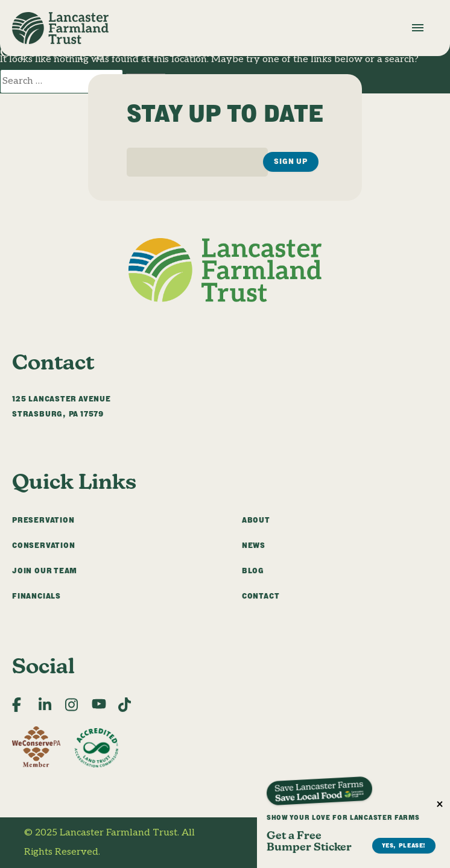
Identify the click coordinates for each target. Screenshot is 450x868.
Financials (36, 596)
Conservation (43, 545)
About (256, 520)
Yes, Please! (404, 411)
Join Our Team (45, 571)
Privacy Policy (394, 833)
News (254, 545)
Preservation (43, 520)
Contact (261, 596)
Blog (253, 571)
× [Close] (440, 370)
